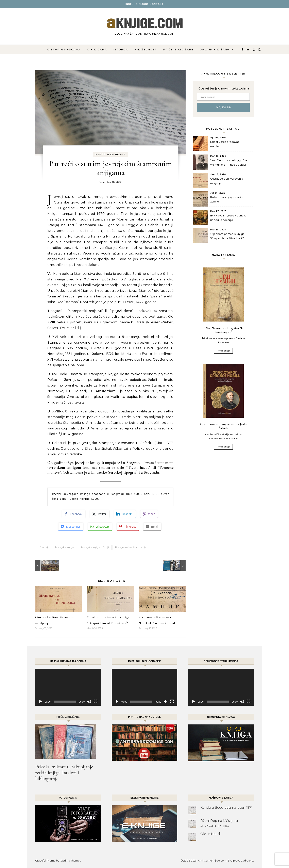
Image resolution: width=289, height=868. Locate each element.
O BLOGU (142, 4)
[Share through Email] (152, 527)
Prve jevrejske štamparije (131, 547)
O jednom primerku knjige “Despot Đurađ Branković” (227, 236)
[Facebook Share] (74, 514)
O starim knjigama (64, 49)
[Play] (40, 702)
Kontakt (157, 4)
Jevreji (44, 547)
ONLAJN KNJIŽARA (215, 49)
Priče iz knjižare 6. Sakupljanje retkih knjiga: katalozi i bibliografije (64, 773)
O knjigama (97, 49)
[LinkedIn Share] (125, 514)
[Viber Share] (149, 514)
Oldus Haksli (210, 834)
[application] (68, 687)
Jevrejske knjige (64, 547)
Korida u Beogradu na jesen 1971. (227, 808)
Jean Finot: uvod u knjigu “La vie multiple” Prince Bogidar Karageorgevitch (229, 163)
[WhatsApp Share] (100, 527)
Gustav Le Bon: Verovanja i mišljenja (227, 181)
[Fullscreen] (96, 702)
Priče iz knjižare (178, 49)
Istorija (121, 49)
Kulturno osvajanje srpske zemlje (227, 199)
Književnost (146, 49)
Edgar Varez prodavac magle (225, 144)
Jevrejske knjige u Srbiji (95, 547)
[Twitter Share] (100, 514)
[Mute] (89, 702)
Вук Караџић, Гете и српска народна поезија (228, 218)
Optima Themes (70, 861)
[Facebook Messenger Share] (71, 527)
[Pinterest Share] (128, 527)
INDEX (130, 4)
